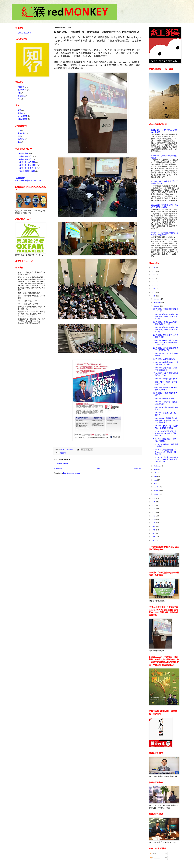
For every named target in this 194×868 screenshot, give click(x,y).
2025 (154, 271)
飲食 (19, 130)
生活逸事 (21, 133)
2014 (154, 509)
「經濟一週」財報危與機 (27, 165)
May (155, 480)
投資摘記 (21, 96)
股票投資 (21, 87)
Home (98, 469)
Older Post (137, 469)
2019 (154, 292)
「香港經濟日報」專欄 (26, 171)
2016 (154, 502)
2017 (154, 498)
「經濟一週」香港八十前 (27, 168)
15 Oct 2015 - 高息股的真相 (164, 398)
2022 (154, 282)
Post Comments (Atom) (71, 473)
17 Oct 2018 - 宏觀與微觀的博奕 (165, 379)
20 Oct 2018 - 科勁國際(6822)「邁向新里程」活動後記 (166, 363)
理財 (19, 93)
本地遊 (20, 113)
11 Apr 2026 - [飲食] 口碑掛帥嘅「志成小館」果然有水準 (165, 234)
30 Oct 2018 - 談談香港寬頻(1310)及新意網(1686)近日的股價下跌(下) (166, 317)
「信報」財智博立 (24, 156)
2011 (154, 519)
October (157, 306)
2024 (154, 275)
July (155, 473)
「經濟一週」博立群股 (26, 162)
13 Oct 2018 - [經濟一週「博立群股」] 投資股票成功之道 (166, 427)
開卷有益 (21, 139)
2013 (154, 512)
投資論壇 (63, 453)
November (158, 302)
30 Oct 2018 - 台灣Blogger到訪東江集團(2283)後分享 (165, 323)
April (156, 483)
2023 (154, 278)
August (156, 469)
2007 (154, 533)
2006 (154, 537)
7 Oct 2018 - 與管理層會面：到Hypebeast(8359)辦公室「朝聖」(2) (165, 433)
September (158, 466)
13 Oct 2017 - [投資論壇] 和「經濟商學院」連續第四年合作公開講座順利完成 (165, 420)
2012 (154, 516)
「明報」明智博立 (24, 159)
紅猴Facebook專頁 (24, 33)
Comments (155, 858)
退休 (19, 99)
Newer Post (58, 469)
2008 (154, 530)
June (155, 476)
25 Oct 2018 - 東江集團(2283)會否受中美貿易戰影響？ (166, 349)
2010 (154, 523)
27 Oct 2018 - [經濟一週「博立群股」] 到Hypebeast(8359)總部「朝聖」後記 (166, 343)
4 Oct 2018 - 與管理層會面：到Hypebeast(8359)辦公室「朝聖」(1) (165, 452)
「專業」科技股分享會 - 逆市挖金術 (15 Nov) (165, 383)
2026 (154, 268)
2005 (154, 540)
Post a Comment (63, 464)
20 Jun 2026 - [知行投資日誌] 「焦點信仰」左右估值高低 (165, 206)
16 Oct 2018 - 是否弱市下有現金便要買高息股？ (165, 389)
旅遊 (19, 110)
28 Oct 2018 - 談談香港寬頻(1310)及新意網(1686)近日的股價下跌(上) (166, 330)
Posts (153, 854)
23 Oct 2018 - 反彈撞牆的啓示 (164, 359)
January (157, 494)
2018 (154, 296)
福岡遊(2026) (22, 119)
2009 (154, 526)
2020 (154, 289)
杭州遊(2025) (22, 116)
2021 (154, 285)
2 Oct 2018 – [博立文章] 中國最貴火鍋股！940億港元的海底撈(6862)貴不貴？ (166, 459)
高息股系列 (22, 90)
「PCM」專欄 (23, 153)
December (157, 299)
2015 (154, 505)
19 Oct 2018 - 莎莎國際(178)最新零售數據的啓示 (165, 369)
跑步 (19, 142)
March (156, 487)
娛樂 (19, 136)
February (157, 490)
